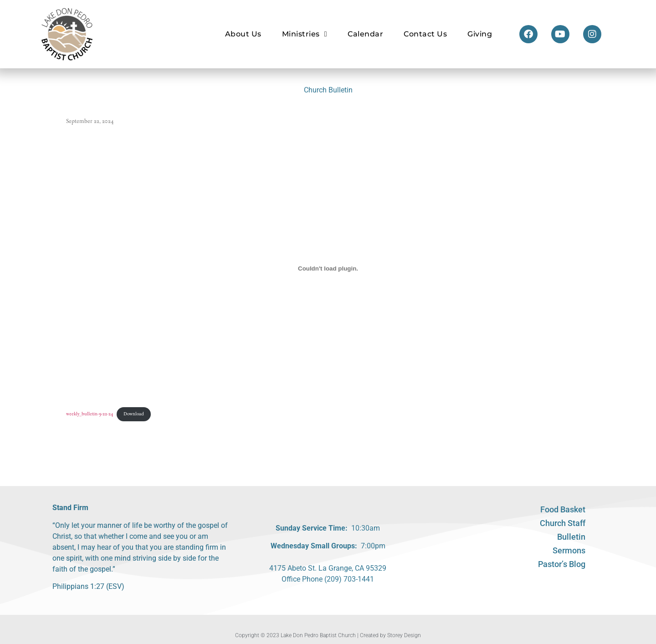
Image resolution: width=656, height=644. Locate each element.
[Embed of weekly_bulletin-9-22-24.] (328, 268)
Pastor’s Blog (562, 564)
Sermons (569, 550)
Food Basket (563, 509)
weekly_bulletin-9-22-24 (90, 414)
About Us (243, 34)
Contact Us (425, 34)
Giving (480, 34)
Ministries (305, 34)
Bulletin (571, 537)
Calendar (365, 34)
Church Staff (563, 523)
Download (134, 414)
